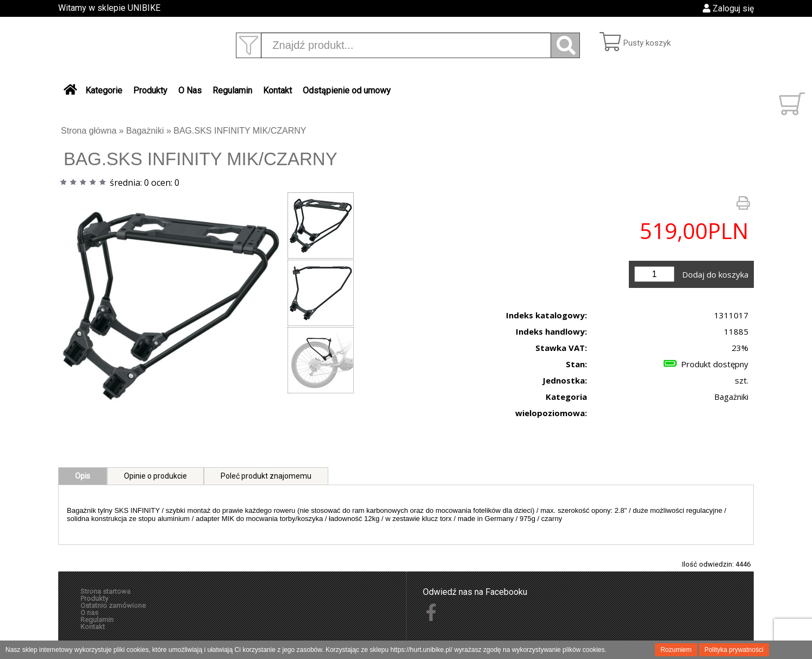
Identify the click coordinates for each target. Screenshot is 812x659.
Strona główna (89, 131)
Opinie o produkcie (155, 476)
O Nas (190, 90)
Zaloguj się (728, 8)
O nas (89, 613)
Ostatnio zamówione (113, 605)
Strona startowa (105, 591)
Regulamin (232, 90)
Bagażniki (145, 131)
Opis (83, 476)
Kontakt (277, 90)
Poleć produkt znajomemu (266, 476)
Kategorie (104, 90)
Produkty (150, 90)
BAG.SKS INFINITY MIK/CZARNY (240, 131)
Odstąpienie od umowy (347, 90)
